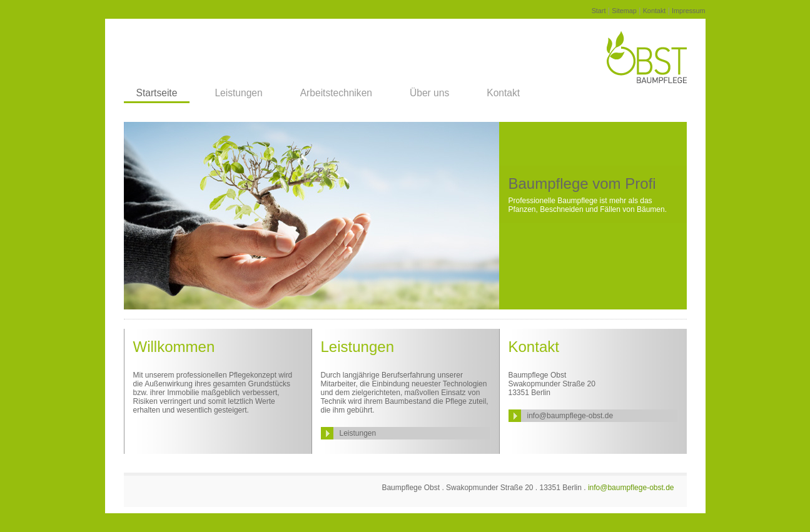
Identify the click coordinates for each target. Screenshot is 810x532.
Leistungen (238, 93)
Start (599, 11)
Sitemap (624, 11)
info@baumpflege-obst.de (570, 416)
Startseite (157, 93)
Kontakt (655, 11)
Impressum (688, 11)
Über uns (429, 93)
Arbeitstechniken (336, 93)
